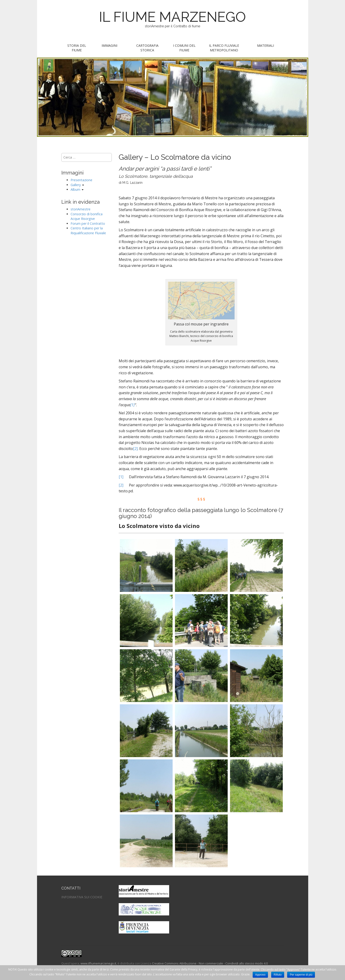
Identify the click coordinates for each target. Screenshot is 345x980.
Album (77, 189)
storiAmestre (81, 209)
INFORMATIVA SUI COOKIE (82, 897)
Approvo (260, 975)
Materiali (266, 45)
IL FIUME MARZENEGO (172, 17)
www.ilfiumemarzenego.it (98, 963)
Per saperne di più (301, 975)
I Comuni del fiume (184, 48)
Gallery (77, 185)
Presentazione (81, 180)
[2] (135, 449)
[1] (132, 405)
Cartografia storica (147, 48)
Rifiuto (278, 975)
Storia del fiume (77, 48)
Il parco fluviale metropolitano (224, 48)
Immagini (109, 45)
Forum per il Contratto (88, 223)
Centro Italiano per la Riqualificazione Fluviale (88, 231)
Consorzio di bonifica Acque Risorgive (87, 216)
